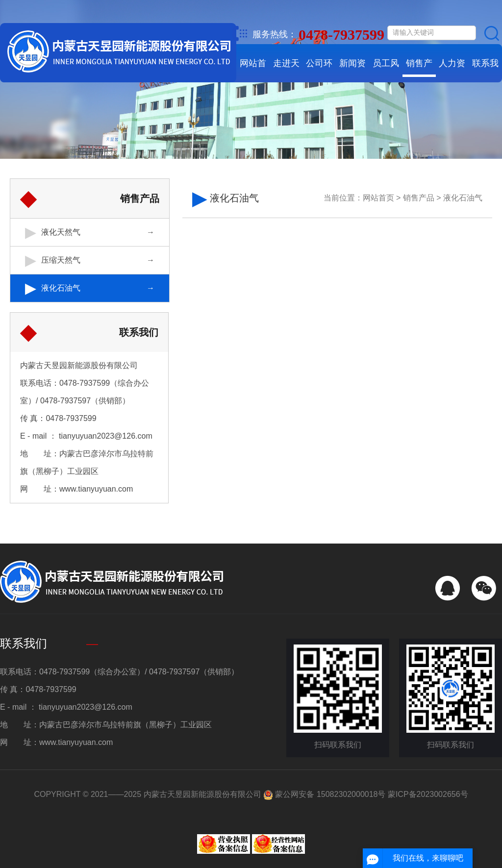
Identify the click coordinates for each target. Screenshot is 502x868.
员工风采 (386, 70)
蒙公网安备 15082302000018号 (324, 794)
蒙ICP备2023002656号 (428, 794)
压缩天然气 (61, 260)
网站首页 (253, 70)
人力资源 (452, 70)
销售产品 (419, 70)
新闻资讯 (352, 70)
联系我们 (485, 70)
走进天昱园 (286, 70)
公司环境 (319, 70)
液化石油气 (61, 288)
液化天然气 (61, 232)
